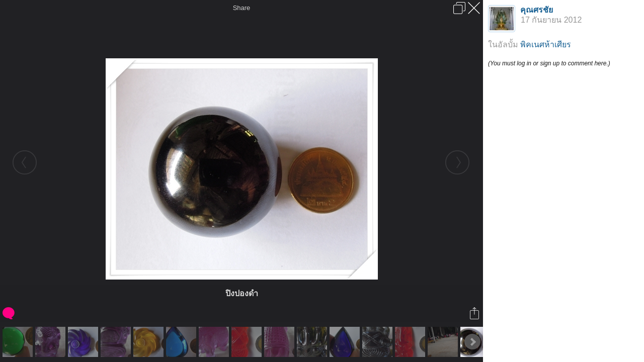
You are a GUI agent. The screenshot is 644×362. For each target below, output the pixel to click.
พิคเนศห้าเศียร (546, 44)
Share (242, 8)
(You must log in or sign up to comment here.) (549, 63)
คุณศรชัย (537, 10)
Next (472, 342)
